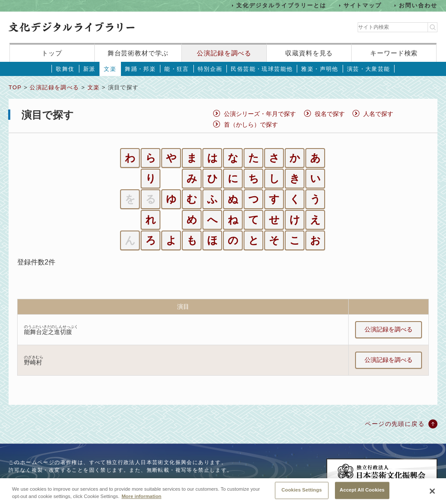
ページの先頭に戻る (395, 424)
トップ (52, 53)
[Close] (432, 495)
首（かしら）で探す (251, 124)
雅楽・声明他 (319, 69)
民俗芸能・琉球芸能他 (262, 69)
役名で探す (330, 114)
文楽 (110, 69)
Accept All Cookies (362, 494)
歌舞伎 (65, 69)
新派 (89, 69)
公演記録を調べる (224, 53)
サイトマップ (363, 5)
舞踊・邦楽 (140, 69)
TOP (15, 87)
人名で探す (378, 114)
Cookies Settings (301, 494)
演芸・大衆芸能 (369, 69)
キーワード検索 (394, 53)
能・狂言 (177, 69)
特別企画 (210, 69)
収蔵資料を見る (309, 53)
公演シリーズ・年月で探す (260, 114)
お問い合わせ (418, 5)
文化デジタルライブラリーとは (281, 5)
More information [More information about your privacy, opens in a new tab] (141, 500)
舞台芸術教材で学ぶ (138, 53)
